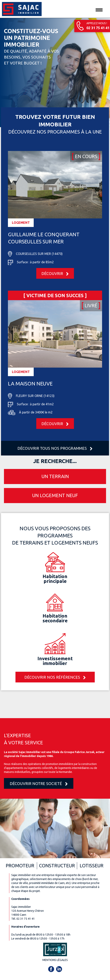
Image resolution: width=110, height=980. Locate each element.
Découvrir (55, 274)
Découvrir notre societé (39, 784)
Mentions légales (55, 960)
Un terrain (55, 476)
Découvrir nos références (55, 678)
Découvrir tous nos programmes (55, 449)
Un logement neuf (55, 495)
